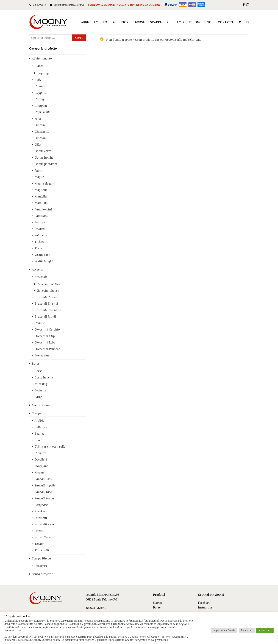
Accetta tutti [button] (265, 630)
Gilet (38, 145)
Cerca (79, 38)
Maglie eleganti (45, 183)
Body (38, 80)
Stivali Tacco (43, 537)
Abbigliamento (42, 58)
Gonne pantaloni (46, 164)
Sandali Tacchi (45, 492)
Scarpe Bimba (41, 558)
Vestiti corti (43, 255)
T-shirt (39, 242)
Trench (39, 248)
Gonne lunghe (44, 158)
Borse (36, 364)
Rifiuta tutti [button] (247, 630)
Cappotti (41, 93)
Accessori (38, 269)
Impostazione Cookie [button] (224, 630)
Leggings (43, 73)
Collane (40, 323)
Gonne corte (43, 151)
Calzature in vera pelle (50, 447)
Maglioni (41, 190)
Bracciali (41, 277)
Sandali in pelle (45, 485)
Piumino (40, 229)
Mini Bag (41, 384)
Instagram (205, 607)
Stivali (39, 531)
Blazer (39, 66)
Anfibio (40, 421)
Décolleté (41, 459)
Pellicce (40, 222)
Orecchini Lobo (45, 342)
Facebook (204, 603)
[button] (240, 22)
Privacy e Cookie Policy (132, 637)
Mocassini (41, 472)
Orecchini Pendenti (48, 349)
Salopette (41, 235)
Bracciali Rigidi (45, 316)
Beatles (39, 434)
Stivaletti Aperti (46, 524)
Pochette (40, 390)
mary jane (41, 466)
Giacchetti (42, 132)
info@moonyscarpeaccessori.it (69, 5)
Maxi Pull (41, 203)
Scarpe (37, 413)
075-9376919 (39, 5)
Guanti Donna (42, 405)
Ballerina (41, 427)
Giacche (40, 125)
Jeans (38, 171)
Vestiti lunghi (44, 261)
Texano (39, 544)
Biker (38, 440)
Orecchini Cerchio (47, 329)
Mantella (41, 196)
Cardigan (41, 99)
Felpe (38, 119)
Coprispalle (42, 112)
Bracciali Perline (49, 284)
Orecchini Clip (45, 336)
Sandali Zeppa (44, 498)
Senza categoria (43, 574)
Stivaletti (41, 518)
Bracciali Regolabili (48, 310)
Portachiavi (43, 355)
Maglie (39, 177)
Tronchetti (42, 550)
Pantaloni (41, 216)
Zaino (38, 397)
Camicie (40, 86)
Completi (41, 106)
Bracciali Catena (46, 297)
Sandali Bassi (44, 479)
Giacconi (41, 138)
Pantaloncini (43, 209)
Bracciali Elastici (46, 304)
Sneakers (41, 511)
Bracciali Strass (48, 291)
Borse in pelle (44, 377)
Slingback (41, 505)
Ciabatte (40, 453)
